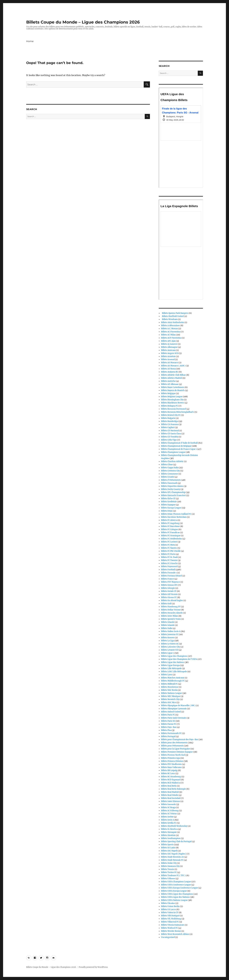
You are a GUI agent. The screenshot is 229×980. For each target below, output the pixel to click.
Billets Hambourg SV (171, 607)
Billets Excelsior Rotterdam (174, 517)
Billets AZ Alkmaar (170, 384)
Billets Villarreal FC (170, 922)
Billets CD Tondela (170, 437)
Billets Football (168, 570)
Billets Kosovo (168, 638)
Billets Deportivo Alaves (172, 486)
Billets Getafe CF (169, 591)
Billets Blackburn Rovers (173, 403)
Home (30, 41)
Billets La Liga (168, 641)
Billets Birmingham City (172, 400)
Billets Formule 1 (169, 573)
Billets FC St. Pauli (169, 557)
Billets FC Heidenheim (171, 539)
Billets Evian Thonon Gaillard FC (176, 514)
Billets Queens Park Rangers (175, 313)
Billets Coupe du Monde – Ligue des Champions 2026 (83, 22)
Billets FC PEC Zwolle (171, 551)
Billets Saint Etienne (171, 801)
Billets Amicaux (168, 350)
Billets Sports (167, 845)
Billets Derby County (171, 489)
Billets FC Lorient (169, 542)
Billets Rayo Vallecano (171, 767)
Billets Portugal (168, 736)
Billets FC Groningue (171, 536)
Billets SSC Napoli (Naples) (174, 854)
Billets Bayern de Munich (173, 390)
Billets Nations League (171, 693)
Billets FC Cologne (170, 529)
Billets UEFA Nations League (174, 900)
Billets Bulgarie (168, 418)
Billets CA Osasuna (170, 424)
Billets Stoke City (169, 863)
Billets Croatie (168, 477)
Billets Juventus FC (170, 634)
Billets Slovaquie (169, 832)
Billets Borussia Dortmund (174, 409)
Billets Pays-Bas (169, 727)
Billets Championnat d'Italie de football (179, 443)
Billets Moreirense (170, 687)
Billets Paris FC (168, 715)
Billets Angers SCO (170, 353)
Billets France (168, 579)
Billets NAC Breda (169, 690)
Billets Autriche (168, 381)
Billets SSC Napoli (169, 851)
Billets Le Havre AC (170, 644)
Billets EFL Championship (173, 492)
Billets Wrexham (169, 319)
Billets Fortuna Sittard (171, 576)
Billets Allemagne (169, 347)
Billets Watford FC (170, 928)
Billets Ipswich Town (171, 619)
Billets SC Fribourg (170, 811)
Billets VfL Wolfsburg (171, 919)
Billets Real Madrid (170, 792)
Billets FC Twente (169, 560)
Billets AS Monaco (170, 363)
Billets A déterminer (170, 326)
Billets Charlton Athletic (172, 461)
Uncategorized (168, 937)
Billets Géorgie (168, 588)
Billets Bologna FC (170, 406)
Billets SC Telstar (169, 814)
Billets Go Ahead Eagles (172, 600)
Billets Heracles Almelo (172, 613)
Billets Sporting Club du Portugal (176, 841)
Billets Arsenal (168, 360)
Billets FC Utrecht (169, 563)
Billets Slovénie (168, 835)
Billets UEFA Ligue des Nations (175, 897)
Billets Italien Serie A (171, 631)
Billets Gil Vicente (169, 594)
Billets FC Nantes (169, 548)
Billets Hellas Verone (171, 610)
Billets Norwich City (170, 699)
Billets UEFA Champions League (176, 882)
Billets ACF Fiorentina (171, 338)
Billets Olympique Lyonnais (174, 709)
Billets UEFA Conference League (176, 885)
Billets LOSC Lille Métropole (174, 672)
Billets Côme (167, 465)
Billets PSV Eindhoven (171, 764)
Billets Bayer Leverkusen (173, 387)
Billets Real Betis (169, 786)
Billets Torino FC (169, 872)
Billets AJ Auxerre (169, 344)
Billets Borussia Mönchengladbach (177, 412)
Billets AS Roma (168, 369)
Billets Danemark (169, 483)
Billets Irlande (168, 622)
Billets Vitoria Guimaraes (173, 925)
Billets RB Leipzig (169, 770)
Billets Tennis (168, 869)
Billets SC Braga (168, 807)
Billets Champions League (173, 452)
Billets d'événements (171, 480)
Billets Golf (166, 604)
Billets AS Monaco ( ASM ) (173, 366)
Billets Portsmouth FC (171, 733)
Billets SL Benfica (169, 829)
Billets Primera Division (172, 761)
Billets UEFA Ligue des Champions (177, 894)
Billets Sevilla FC (169, 823)
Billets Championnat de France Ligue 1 (179, 449)
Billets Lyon (167, 675)
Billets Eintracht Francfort (173, 495)
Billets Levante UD (170, 650)
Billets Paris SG (168, 721)
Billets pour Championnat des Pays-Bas (180, 740)
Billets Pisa (166, 730)
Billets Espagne (168, 505)
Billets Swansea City (170, 866)
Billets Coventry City (170, 471)
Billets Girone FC (169, 597)
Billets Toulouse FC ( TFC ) (173, 875)
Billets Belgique (168, 393)
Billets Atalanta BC (170, 372)
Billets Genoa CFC (169, 585)
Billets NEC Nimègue (171, 696)
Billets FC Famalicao (170, 533)
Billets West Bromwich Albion (175, 934)
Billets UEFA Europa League (174, 891)
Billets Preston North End (173, 755)
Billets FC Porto (168, 554)
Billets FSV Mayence (171, 582)
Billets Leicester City (171, 647)
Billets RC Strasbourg (171, 777)
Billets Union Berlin (170, 906)
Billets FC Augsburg (170, 523)
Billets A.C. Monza (169, 329)
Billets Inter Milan (170, 616)
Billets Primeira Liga (171, 758)
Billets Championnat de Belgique (176, 446)
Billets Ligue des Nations (173, 662)
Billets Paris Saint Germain (174, 718)
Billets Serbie (167, 817)
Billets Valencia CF (170, 913)
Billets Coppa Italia (170, 468)
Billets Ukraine (168, 903)
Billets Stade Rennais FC (172, 860)
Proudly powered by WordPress (93, 967)
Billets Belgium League (172, 397)
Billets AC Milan (168, 335)
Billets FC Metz (168, 545)
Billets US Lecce (168, 909)
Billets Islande (168, 625)
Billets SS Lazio (168, 848)
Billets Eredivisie (169, 502)
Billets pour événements (172, 746)
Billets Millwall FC (169, 684)
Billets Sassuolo (168, 804)
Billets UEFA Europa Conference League (180, 888)
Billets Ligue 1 (168, 653)
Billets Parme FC (169, 724)
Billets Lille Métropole (171, 668)
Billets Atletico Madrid (171, 378)
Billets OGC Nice (169, 702)
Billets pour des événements (174, 743)
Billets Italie (167, 628)
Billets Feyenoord (169, 567)
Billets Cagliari (168, 427)
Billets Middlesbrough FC (173, 681)
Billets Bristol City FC (171, 415)
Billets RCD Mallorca (171, 783)
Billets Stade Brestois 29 (172, 857)
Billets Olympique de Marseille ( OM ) (178, 706)
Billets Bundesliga (170, 421)
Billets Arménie (168, 356)
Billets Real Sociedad (171, 798)
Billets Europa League (171, 508)
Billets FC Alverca (169, 520)
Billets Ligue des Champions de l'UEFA (179, 659)
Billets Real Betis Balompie (173, 789)
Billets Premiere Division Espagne (177, 752)
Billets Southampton (171, 838)
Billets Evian (167, 511)
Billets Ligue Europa (170, 665)
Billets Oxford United (171, 712)
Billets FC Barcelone (170, 526)
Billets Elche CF (168, 499)
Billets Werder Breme (171, 931)
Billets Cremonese (170, 474)
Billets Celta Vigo (169, 440)
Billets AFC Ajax (168, 341)
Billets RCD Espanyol (171, 780)
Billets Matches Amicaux (173, 678)
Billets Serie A (168, 820)
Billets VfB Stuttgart (170, 916)
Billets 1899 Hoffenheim (173, 322)
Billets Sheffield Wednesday (174, 826)
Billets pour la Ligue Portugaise (176, 749)
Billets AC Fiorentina (171, 332)
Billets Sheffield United (172, 316)
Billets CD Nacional (170, 431)
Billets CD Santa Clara (171, 434)
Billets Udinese (168, 879)
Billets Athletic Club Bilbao (173, 375)
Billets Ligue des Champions (174, 656)
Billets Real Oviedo (170, 795)
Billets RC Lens (168, 774)
